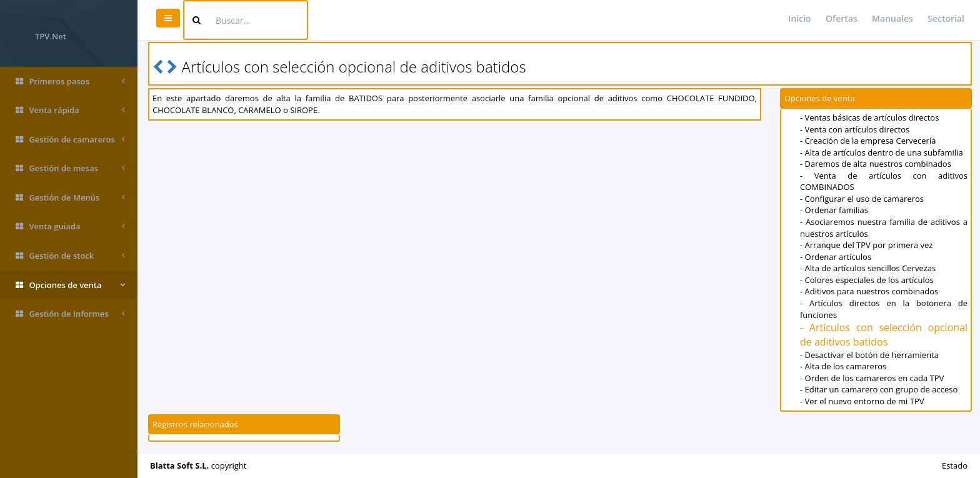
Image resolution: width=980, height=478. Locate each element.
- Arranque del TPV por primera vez (866, 245)
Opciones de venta (70, 285)
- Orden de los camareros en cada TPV (872, 378)
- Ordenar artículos (836, 257)
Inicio (799, 18)
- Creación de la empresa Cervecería (868, 141)
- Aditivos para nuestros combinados (869, 291)
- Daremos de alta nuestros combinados (876, 164)
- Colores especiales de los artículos (867, 280)
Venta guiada (70, 227)
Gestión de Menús (70, 198)
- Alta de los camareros (843, 366)
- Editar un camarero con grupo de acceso (879, 389)
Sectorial (946, 18)
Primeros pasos (70, 82)
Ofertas (842, 18)
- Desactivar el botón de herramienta (869, 355)
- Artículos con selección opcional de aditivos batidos (884, 335)
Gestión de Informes (70, 314)
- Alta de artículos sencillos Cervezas (868, 268)
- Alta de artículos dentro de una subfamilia (882, 152)
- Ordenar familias (834, 210)
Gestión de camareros (70, 140)
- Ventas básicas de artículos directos (869, 117)
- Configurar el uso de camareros (862, 199)
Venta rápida (70, 110)
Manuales (892, 18)
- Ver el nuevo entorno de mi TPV (862, 401)
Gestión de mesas (70, 168)
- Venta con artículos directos (855, 129)
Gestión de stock (70, 256)
